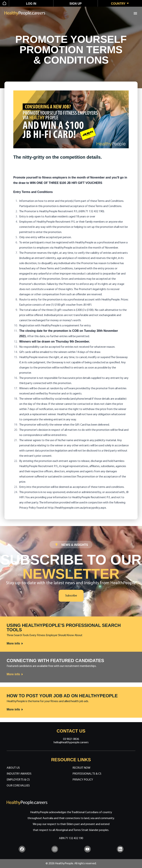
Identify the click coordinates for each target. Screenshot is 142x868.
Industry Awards (19, 774)
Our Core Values (18, 786)
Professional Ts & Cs (87, 774)
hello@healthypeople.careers (71, 743)
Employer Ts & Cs (18, 780)
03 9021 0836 (71, 739)
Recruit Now (81, 768)
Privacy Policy (83, 780)
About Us (13, 768)
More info (15, 644)
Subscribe (71, 596)
